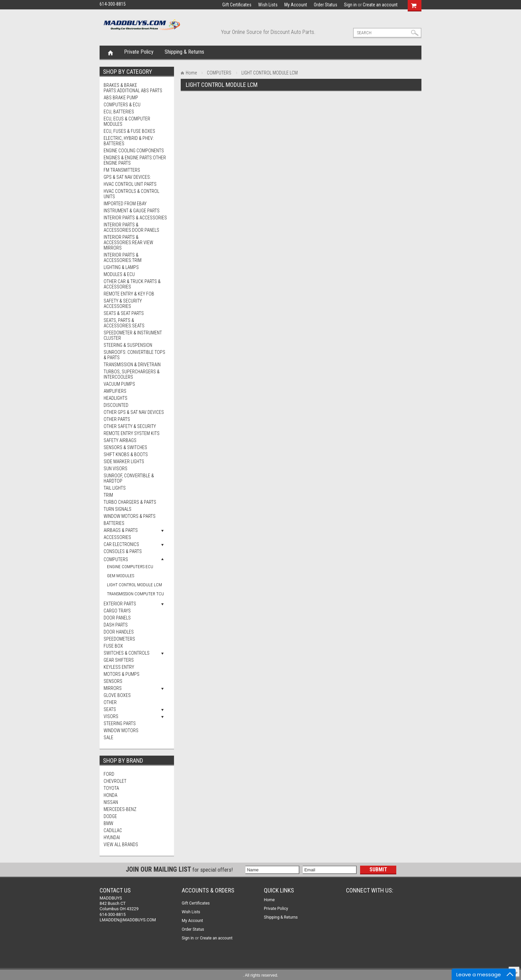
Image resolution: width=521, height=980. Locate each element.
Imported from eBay (125, 204)
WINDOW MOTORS (121, 730)
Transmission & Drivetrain (132, 365)
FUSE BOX (113, 646)
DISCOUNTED (116, 405)
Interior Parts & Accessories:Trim (123, 258)
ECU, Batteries (119, 112)
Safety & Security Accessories (123, 304)
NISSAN (111, 802)
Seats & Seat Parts (124, 313)
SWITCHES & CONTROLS (127, 653)
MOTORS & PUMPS (122, 674)
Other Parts (117, 419)
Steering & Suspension (128, 345)
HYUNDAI (112, 837)
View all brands (121, 845)
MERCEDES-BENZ (120, 809)
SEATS (110, 709)
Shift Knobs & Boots (126, 454)
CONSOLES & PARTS (123, 551)
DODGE (110, 816)
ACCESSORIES (117, 537)
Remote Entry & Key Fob (129, 294)
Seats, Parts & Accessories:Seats (124, 323)
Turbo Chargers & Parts (130, 502)
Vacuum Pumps (119, 384)
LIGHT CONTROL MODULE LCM (134, 585)
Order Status (326, 5)
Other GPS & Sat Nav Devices (134, 412)
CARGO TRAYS (117, 611)
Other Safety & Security (130, 426)
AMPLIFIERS (115, 391)
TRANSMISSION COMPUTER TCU (135, 594)
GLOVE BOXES (117, 695)
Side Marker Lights (124, 461)
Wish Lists (268, 5)
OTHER (110, 702)
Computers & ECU (122, 105)
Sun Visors (115, 469)
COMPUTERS (116, 559)
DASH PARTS (116, 625)
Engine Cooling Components (134, 151)
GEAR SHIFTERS (119, 660)
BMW (108, 823)
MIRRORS (113, 688)
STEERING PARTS (120, 723)
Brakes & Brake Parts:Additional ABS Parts (133, 88)
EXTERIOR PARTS (120, 604)
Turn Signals (118, 509)
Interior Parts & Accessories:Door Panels (131, 227)
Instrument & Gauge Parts (132, 211)
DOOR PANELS (117, 618)
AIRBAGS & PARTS (121, 530)
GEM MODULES (121, 576)
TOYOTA (111, 788)
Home (110, 52)
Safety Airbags (120, 440)
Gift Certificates (237, 5)
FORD (109, 774)
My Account (296, 5)
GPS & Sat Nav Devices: (127, 177)
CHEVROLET (115, 781)
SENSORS (113, 681)
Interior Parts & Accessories (135, 218)
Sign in (350, 5)
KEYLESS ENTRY (119, 667)
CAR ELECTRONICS (121, 544)
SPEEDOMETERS (119, 639)
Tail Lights (115, 488)
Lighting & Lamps (121, 267)
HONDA (110, 795)
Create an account (380, 5)
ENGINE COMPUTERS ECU (130, 567)
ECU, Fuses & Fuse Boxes (129, 131)
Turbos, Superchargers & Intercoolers (132, 374)
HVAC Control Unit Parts (130, 184)
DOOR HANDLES (119, 632)
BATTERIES (114, 523)
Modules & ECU (119, 274)
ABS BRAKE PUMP (121, 98)
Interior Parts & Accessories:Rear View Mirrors (128, 242)
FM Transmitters (122, 170)
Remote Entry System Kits (132, 433)
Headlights (115, 398)
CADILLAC (113, 830)
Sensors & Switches (125, 447)
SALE (108, 738)
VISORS (111, 716)
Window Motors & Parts (130, 516)
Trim (108, 495)
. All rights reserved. (260, 975)
